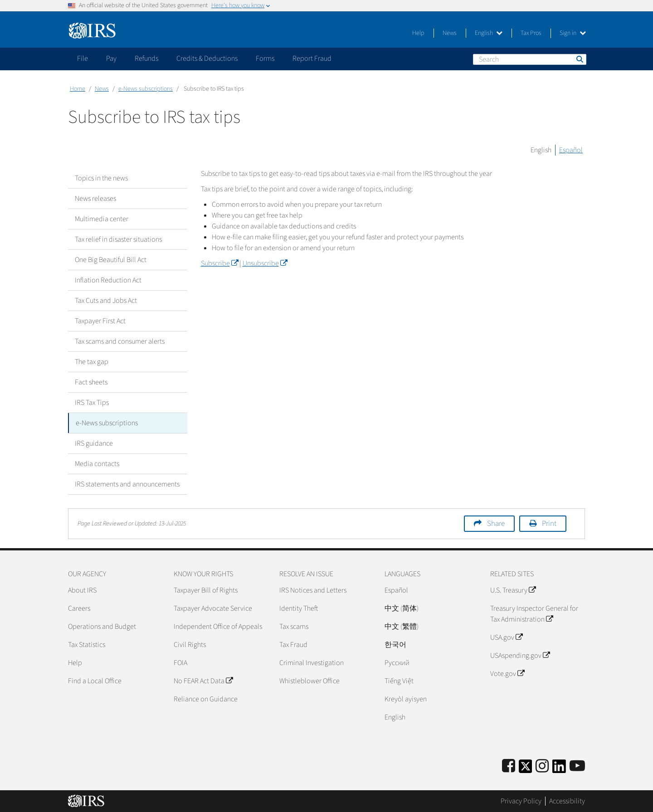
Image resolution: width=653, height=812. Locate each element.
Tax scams (294, 627)
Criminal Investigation (312, 663)
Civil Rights (190, 645)
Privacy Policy (521, 801)
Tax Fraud (293, 645)
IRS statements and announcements (127, 484)
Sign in (573, 33)
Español (571, 150)
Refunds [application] (146, 58)
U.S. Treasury (513, 590)
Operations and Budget (102, 627)
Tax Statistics (87, 645)
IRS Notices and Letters (313, 590)
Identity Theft (299, 608)
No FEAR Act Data (203, 681)
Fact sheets (91, 382)
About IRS (82, 590)
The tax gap (92, 362)
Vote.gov (507, 674)
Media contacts (97, 464)
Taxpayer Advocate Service (213, 608)
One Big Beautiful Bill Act (111, 260)
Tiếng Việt (399, 681)
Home (78, 89)
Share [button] (496, 524)
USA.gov (506, 637)
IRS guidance (94, 443)
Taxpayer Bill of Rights (206, 590)
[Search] (530, 59)
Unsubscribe (265, 263)
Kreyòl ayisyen (406, 699)
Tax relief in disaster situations (118, 239)
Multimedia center (102, 219)
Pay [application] (111, 58)
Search (579, 59)
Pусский (397, 663)
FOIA (180, 663)
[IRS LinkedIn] (559, 769)
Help (418, 33)
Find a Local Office (95, 681)
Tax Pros (531, 33)
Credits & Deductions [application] (207, 58)
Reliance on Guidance (206, 699)
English (489, 33)
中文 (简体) (402, 608)
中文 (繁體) (402, 627)
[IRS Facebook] (509, 766)
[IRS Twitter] (526, 769)
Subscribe (219, 263)
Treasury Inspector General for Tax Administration (534, 614)
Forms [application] (265, 58)
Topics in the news (101, 178)
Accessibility (567, 801)
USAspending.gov (520, 656)
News (450, 33)
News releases (95, 199)
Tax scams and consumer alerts (120, 341)
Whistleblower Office (309, 681)
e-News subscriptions (146, 89)
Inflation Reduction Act (108, 280)
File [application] (83, 58)
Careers (79, 608)
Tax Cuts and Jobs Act (106, 301)
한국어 (395, 645)
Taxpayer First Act (100, 321)
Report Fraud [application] (312, 58)
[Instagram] (542, 766)
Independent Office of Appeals (218, 627)
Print (549, 524)
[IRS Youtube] (577, 766)
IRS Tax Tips (92, 403)
